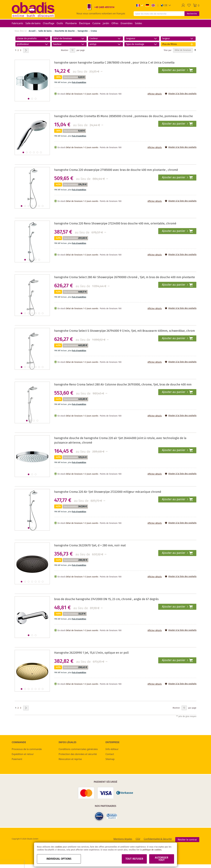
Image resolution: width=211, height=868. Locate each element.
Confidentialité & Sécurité (158, 839)
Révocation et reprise (70, 759)
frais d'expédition (79, 82)
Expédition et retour (23, 754)
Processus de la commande (27, 749)
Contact (110, 754)
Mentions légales (123, 839)
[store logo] (33, 10)
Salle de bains (45, 31)
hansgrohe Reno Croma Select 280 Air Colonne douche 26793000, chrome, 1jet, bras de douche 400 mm (123, 385)
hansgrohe (83, 31)
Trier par (168, 50)
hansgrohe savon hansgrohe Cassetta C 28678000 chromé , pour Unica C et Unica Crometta (114, 63)
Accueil (32, 31)
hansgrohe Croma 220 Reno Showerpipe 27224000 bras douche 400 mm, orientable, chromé (115, 224)
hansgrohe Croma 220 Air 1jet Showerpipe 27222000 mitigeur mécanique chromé (108, 492)
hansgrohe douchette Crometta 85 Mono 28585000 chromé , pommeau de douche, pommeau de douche (124, 116)
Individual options (59, 859)
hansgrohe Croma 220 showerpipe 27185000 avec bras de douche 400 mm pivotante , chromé (116, 170)
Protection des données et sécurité (78, 754)
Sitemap (110, 759)
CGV (138, 839)
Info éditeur (112, 749)
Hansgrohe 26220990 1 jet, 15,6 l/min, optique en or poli (92, 653)
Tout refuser (134, 859)
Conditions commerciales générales (78, 749)
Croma (94, 31)
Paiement (17, 759)
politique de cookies (152, 850)
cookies (59, 847)
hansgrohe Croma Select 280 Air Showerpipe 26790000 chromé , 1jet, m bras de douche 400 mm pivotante (125, 277)
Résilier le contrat (187, 840)
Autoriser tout (162, 859)
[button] (166, 5)
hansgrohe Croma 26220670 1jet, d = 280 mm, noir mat (90, 546)
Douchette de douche (65, 31)
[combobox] (159, 14)
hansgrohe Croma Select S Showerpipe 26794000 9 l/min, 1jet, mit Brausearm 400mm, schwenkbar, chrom (125, 331)
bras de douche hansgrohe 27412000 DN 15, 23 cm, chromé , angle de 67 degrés (106, 599)
